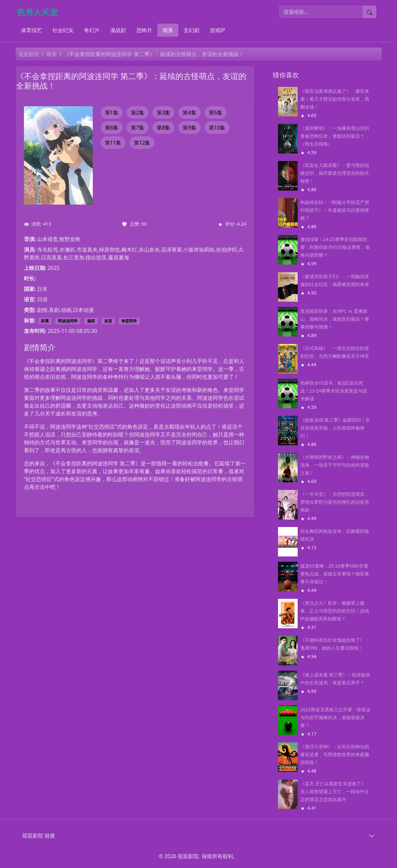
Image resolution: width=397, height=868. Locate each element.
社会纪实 (63, 30)
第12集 (142, 143)
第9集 (189, 128)
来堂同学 (129, 321)
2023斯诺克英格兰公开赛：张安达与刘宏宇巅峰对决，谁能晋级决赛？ (335, 717)
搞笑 (91, 321)
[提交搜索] (369, 12)
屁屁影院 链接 (39, 836)
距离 (45, 321)
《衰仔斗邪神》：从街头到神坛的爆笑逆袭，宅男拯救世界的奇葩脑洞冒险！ (335, 754)
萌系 (168, 30)
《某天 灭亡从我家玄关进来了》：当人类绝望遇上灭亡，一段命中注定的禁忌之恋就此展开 (335, 791)
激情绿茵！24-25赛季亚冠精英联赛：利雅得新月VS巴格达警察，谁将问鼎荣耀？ (335, 247)
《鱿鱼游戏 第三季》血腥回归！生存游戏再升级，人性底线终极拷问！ (335, 428)
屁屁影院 (29, 54)
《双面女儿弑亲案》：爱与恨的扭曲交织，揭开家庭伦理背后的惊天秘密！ (335, 173)
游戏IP (218, 30)
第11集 (113, 143)
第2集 (138, 112)
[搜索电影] (321, 12)
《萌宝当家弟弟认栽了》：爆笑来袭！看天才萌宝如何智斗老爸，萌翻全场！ (335, 99)
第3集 (163, 112)
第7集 (138, 128)
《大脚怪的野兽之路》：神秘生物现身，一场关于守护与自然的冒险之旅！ (335, 465)
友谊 (108, 321)
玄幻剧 (191, 30)
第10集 (217, 128)
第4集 (189, 112)
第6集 (112, 128)
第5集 (216, 112)
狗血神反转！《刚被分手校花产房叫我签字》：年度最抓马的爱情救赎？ (335, 210)
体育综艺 (31, 30)
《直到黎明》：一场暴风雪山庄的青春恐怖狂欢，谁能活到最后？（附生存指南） (335, 136)
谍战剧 (118, 30)
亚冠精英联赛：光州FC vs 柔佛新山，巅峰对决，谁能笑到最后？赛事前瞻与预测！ (335, 319)
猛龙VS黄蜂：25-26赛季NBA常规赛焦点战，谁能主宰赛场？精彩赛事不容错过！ (335, 574)
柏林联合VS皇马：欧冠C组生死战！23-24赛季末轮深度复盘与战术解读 (334, 391)
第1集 (112, 112)
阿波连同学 (68, 321)
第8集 (163, 128)
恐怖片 (144, 30)
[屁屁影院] (40, 12)
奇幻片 (92, 30)
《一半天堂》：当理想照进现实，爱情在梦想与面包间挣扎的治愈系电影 (335, 502)
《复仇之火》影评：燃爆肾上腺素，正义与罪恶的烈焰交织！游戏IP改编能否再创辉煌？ (335, 611)
